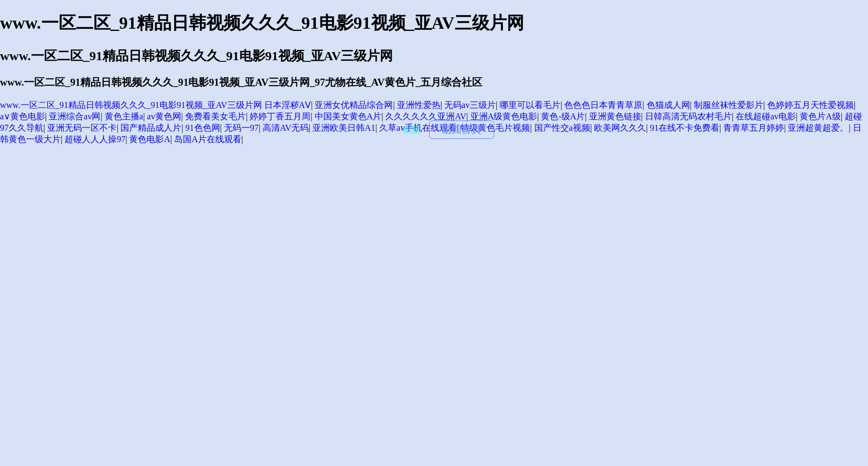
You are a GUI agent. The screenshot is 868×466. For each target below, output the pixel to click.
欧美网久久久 (620, 128)
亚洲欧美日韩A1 (344, 128)
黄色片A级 (820, 116)
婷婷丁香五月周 (280, 116)
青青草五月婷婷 (754, 128)
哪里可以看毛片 (530, 105)
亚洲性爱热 (419, 105)
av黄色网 (164, 116)
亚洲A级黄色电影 (504, 116)
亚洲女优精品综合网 (354, 105)
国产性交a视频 (562, 128)
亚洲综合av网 (75, 116)
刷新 (412, 130)
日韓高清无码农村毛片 (688, 116)
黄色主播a (124, 116)
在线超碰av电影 (766, 116)
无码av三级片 (470, 105)
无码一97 (241, 128)
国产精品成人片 (151, 128)
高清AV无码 (286, 128)
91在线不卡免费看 (685, 128)
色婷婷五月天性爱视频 (810, 105)
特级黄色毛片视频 (495, 128)
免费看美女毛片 (215, 116)
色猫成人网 (668, 105)
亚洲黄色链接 (615, 116)
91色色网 (203, 128)
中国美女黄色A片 (348, 116)
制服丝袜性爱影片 (729, 105)
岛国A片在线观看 (208, 139)
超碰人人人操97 (95, 139)
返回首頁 (462, 130)
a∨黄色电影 (23, 116)
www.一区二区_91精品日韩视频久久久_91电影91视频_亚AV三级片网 (131, 105)
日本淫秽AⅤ (288, 105)
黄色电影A (150, 139)
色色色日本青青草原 (603, 105)
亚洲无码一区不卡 (82, 128)
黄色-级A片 (563, 116)
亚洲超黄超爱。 (818, 128)
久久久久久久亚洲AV (426, 116)
